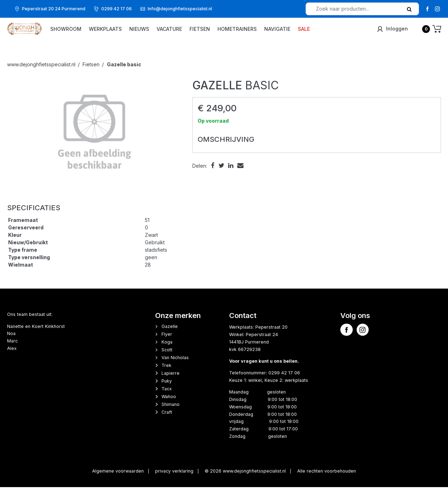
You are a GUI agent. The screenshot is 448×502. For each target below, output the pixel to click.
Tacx (167, 404)
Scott (167, 365)
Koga (167, 357)
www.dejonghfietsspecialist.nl (41, 79)
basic (124, 79)
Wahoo (169, 411)
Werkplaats (133, 34)
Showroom (93, 34)
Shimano (171, 419)
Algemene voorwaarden (118, 486)
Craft (167, 427)
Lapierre (171, 388)
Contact (243, 330)
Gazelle (170, 341)
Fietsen (227, 34)
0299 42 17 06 (117, 9)
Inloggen (392, 34)
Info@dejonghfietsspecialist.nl (180, 9)
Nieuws (167, 34)
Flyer (167, 349)
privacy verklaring (174, 486)
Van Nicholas (175, 372)
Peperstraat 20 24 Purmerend (54, 9)
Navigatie (305, 34)
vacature (197, 34)
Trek (166, 380)
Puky (167, 396)
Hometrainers (265, 34)
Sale (331, 34)
